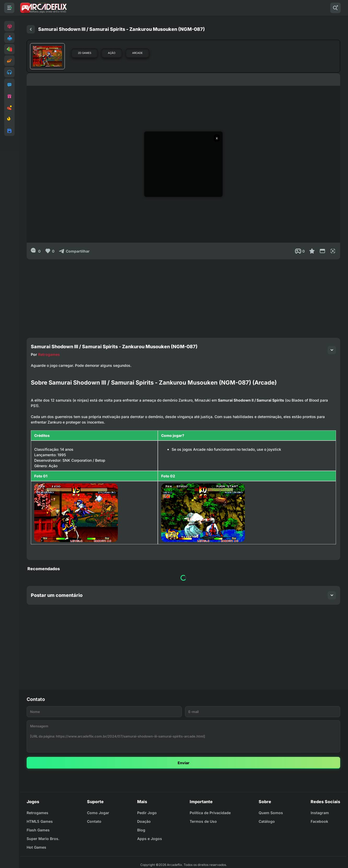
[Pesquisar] (335, 8)
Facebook (319, 821)
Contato (94, 821)
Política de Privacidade (210, 813)
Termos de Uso (203, 821)
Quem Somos (271, 813)
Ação (112, 53)
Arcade (137, 53)
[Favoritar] (312, 251)
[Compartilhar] (74, 251)
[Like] (50, 251)
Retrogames (49, 354)
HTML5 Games (40, 821)
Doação (144, 821)
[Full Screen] (333, 251)
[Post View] (300, 251)
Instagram (320, 813)
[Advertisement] (183, 296)
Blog (141, 830)
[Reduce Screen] (322, 251)
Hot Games (36, 847)
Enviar (184, 763)
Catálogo (267, 821)
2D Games (85, 53)
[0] (36, 251)
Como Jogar (98, 813)
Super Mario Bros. (43, 839)
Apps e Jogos (150, 839)
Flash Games (38, 830)
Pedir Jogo (147, 813)
